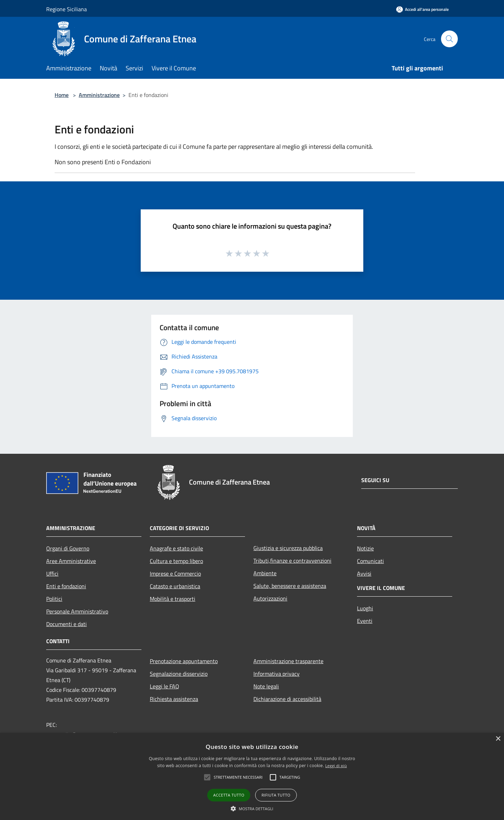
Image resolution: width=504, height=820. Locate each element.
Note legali (266, 686)
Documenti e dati (66, 624)
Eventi (365, 621)
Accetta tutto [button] (229, 795)
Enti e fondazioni (66, 586)
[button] (252, 808)
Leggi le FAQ (164, 686)
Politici (54, 599)
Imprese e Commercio (175, 574)
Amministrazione (99, 95)
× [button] (498, 739)
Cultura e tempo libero (176, 561)
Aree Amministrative (71, 561)
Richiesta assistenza (174, 699)
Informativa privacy (276, 674)
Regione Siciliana (66, 9)
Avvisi (364, 574)
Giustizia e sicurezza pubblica (288, 548)
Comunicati (370, 561)
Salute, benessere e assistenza (290, 586)
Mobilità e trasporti (173, 599)
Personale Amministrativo (77, 611)
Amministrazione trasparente (288, 661)
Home (62, 95)
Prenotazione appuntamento (184, 661)
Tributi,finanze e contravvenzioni (292, 561)
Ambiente (265, 573)
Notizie (365, 548)
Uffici (52, 574)
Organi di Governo (68, 548)
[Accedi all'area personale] (422, 9)
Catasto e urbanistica (175, 586)
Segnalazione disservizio (179, 674)
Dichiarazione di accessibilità (287, 699)
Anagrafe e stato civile (176, 548)
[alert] (252, 776)
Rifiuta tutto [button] (276, 795)
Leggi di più (336, 766)
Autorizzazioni (270, 598)
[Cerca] (449, 39)
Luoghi (365, 608)
